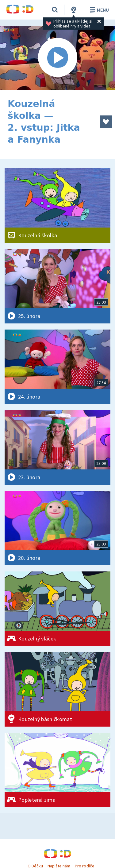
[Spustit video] (57, 58)
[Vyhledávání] (55, 10)
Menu (98, 10)
